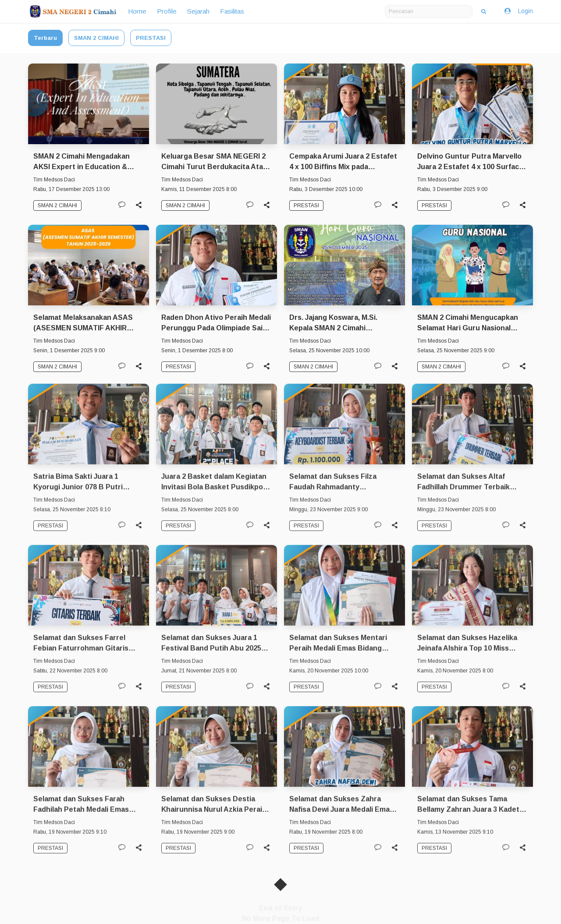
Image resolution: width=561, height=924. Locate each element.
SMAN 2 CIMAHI (96, 38)
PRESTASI (151, 38)
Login (518, 11)
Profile (167, 11)
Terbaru (45, 38)
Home (137, 11)
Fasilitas (232, 11)
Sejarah (198, 11)
